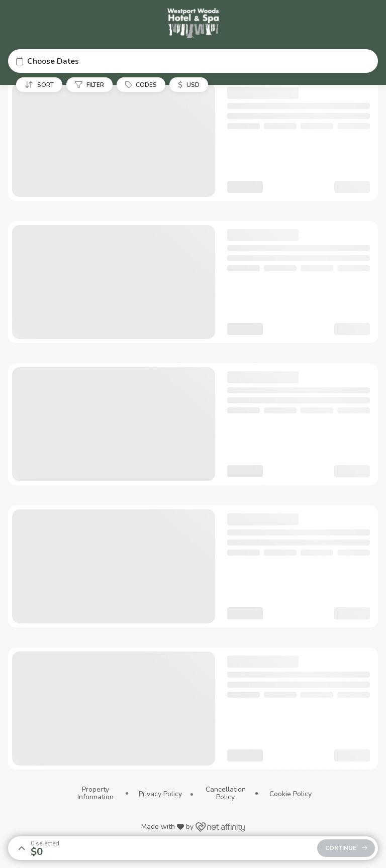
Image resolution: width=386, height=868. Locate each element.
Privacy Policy (160, 794)
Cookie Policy (291, 794)
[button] (193, 61)
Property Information (95, 793)
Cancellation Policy (226, 793)
